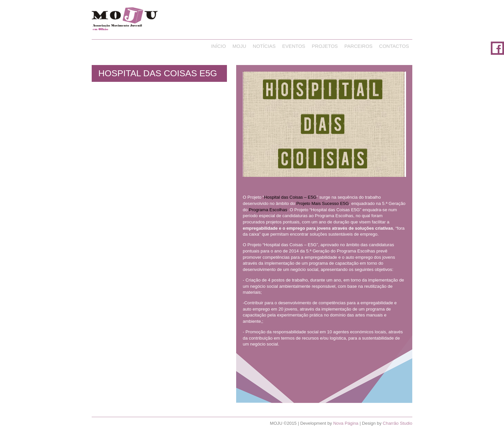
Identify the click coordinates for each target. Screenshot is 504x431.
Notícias (264, 46)
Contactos (394, 46)
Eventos (294, 46)
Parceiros (358, 46)
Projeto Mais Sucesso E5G (322, 203)
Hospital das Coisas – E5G (290, 197)
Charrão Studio (397, 423)
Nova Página (346, 423)
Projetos (325, 46)
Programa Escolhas (268, 210)
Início (219, 46)
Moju (239, 46)
